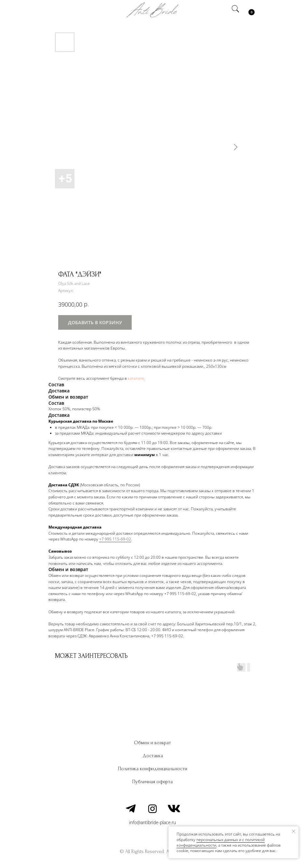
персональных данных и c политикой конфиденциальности (221, 842)
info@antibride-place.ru (152, 822)
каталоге (136, 378)
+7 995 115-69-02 (115, 539)
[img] (57, 10)
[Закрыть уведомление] (294, 831)
